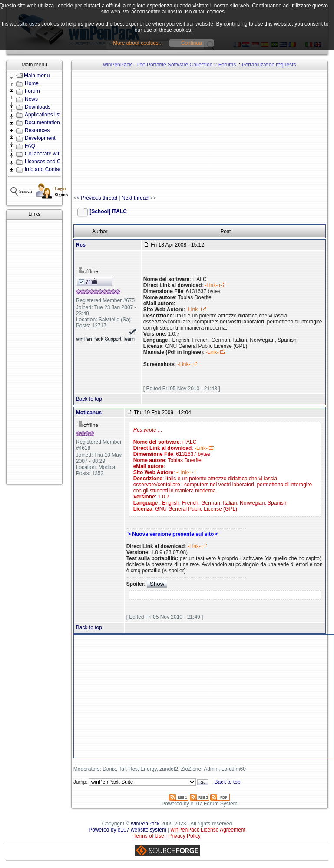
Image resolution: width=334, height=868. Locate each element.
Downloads (38, 107)
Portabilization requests (269, 65)
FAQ (30, 146)
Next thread (135, 198)
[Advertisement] (34, 352)
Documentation (42, 122)
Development (40, 138)
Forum (32, 91)
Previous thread (99, 198)
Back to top (89, 399)
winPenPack (146, 824)
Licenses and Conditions (53, 162)
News (31, 99)
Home (32, 83)
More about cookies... (138, 43)
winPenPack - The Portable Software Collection (158, 65)
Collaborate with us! (48, 154)
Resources (37, 130)
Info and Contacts (45, 169)
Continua (192, 43)
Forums (227, 65)
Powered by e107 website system (127, 830)
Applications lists (44, 115)
